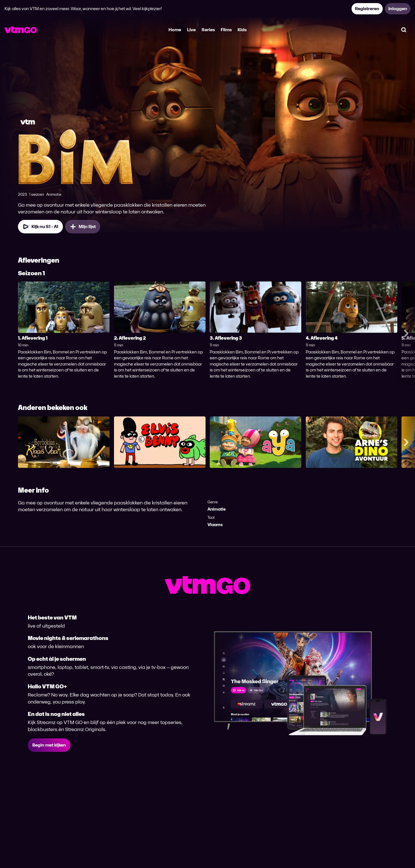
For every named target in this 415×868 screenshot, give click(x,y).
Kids (242, 30)
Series (208, 30)
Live (191, 30)
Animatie (217, 509)
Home (175, 30)
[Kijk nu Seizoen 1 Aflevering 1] (40, 227)
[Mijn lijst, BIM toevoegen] (83, 227)
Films (226, 30)
